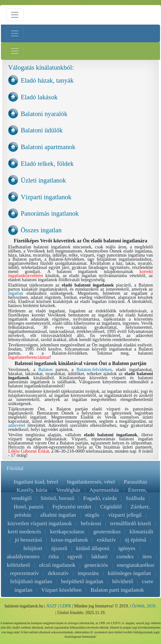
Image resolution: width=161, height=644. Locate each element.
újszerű (59, 548)
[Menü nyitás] (15, 15)
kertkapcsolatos (67, 531)
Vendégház (68, 490)
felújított (33, 548)
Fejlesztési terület (72, 507)
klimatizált (141, 531)
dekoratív (58, 573)
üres (147, 556)
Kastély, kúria (32, 490)
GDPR (65, 606)
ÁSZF (51, 606)
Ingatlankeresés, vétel (91, 482)
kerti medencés (25, 531)
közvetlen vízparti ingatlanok (40, 523)
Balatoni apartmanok (48, 147)
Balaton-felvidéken (94, 369)
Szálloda (135, 498)
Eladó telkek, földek (47, 163)
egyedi (75, 556)
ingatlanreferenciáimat (29, 357)
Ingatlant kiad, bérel (36, 482)
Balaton (46, 369)
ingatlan (16, 293)
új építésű (136, 540)
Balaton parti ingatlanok (117, 590)
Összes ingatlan (41, 230)
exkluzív (106, 540)
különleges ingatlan (129, 573)
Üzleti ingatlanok (43, 180)
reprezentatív (25, 573)
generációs (96, 565)
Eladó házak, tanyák (47, 80)
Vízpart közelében (61, 590)
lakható (99, 556)
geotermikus (107, 531)
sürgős (92, 515)
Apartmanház (104, 490)
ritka (53, 556)
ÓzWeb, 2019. (144, 606)
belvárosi (91, 523)
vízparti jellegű (125, 515)
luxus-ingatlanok (69, 540)
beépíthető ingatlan (82, 581)
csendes (125, 556)
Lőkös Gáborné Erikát (29, 451)
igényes (127, 548)
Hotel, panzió (29, 507)
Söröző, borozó (58, 498)
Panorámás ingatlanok (50, 213)
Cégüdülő (111, 507)
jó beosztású (28, 540)
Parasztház (136, 482)
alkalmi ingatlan (58, 515)
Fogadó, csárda (100, 498)
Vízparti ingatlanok (46, 197)
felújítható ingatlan (31, 581)
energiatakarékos (136, 565)
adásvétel (17, 425)
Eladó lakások (39, 97)
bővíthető (123, 581)
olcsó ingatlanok (57, 565)
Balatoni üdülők (42, 130)
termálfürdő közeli (130, 523)
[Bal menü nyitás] (15, 33)
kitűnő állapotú (93, 548)
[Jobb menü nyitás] (15, 51)
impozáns (88, 573)
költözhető (18, 565)
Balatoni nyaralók (44, 114)
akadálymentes (23, 556)
